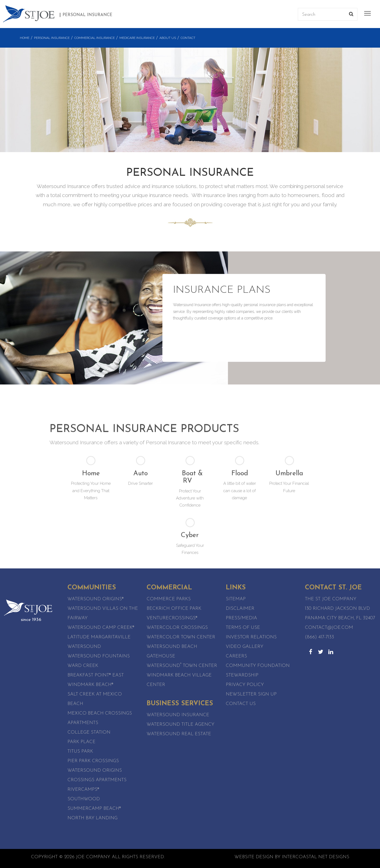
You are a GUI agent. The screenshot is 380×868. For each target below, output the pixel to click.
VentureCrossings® (172, 618)
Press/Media (241, 618)
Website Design (254, 857)
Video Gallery (245, 647)
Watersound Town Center (182, 666)
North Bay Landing (92, 818)
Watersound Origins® (96, 599)
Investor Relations (251, 637)
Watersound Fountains (99, 656)
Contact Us (241, 704)
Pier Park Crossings (93, 761)
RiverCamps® (83, 789)
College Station (89, 732)
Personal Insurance (52, 38)
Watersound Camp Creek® (101, 628)
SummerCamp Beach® (94, 809)
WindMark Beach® (90, 685)
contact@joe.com (329, 628)
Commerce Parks (169, 599)
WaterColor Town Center (181, 637)
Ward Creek (83, 666)
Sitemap (236, 599)
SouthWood (84, 799)
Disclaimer (240, 609)
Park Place (81, 742)
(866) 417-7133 (319, 637)
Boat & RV (192, 554)
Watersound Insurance (178, 715)
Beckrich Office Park (174, 609)
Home (25, 38)
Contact (188, 38)
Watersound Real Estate (179, 734)
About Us (168, 38)
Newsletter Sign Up (251, 694)
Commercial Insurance (95, 38)
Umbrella (289, 550)
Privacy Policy (245, 685)
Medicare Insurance (137, 38)
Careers (236, 656)
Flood (240, 550)
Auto (140, 550)
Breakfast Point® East (96, 675)
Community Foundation (258, 666)
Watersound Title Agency (180, 724)
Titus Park (80, 751)
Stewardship (242, 675)
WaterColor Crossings (177, 628)
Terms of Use (243, 628)
